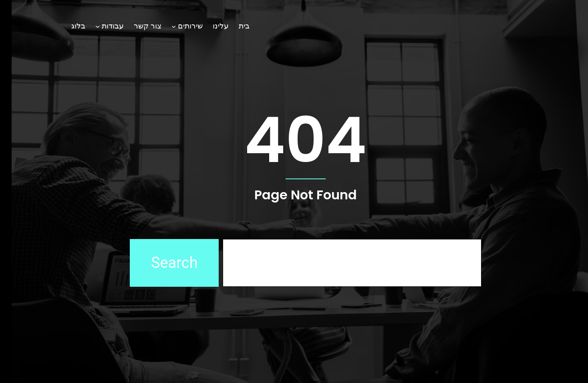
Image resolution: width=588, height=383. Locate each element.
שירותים (179, 26)
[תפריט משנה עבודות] (86, 26)
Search (163, 263)
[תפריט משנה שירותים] (162, 26)
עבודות (101, 26)
